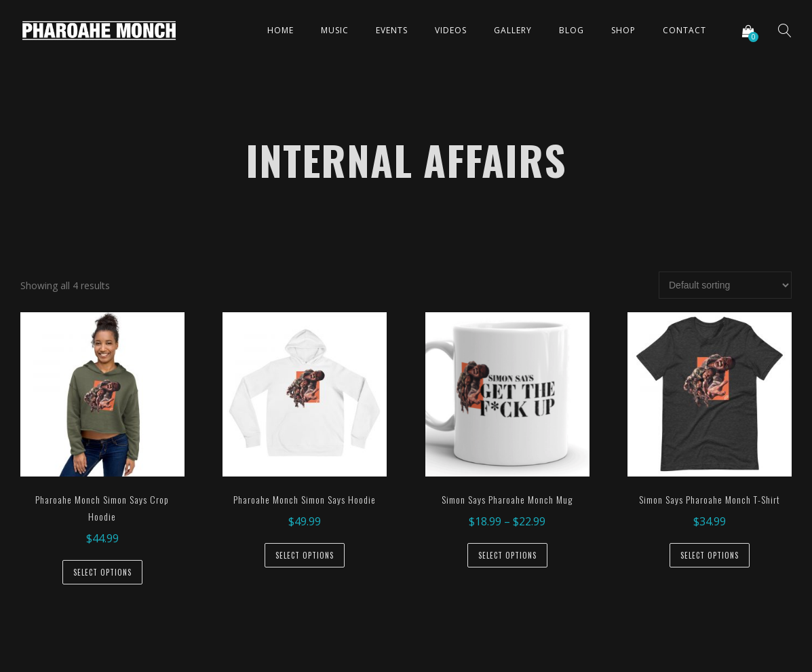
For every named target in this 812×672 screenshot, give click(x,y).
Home (281, 30)
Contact (684, 30)
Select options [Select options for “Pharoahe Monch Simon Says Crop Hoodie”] (102, 572)
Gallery (513, 30)
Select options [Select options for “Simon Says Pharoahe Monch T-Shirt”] (710, 555)
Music (335, 30)
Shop (623, 30)
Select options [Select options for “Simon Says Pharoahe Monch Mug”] (507, 555)
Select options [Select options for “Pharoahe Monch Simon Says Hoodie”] (305, 555)
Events (392, 30)
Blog (572, 30)
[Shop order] (725, 285)
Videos (451, 30)
